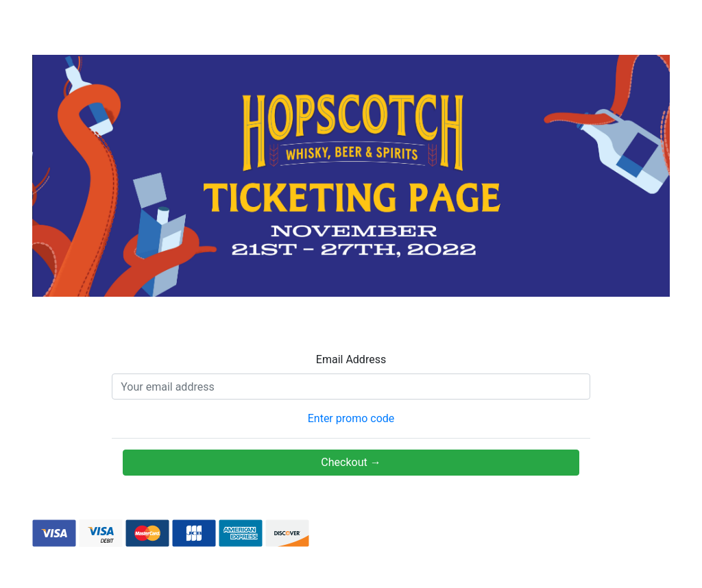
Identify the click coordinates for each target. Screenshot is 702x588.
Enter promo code (351, 418)
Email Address (351, 359)
